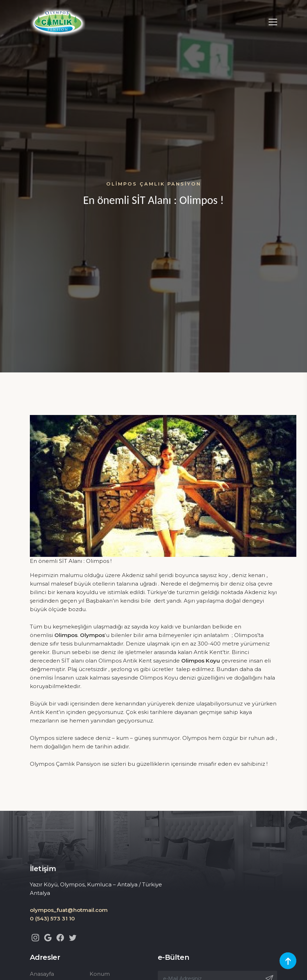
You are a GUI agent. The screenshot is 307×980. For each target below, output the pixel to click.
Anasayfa (42, 974)
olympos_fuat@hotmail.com (69, 910)
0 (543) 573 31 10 (52, 918)
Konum (100, 974)
